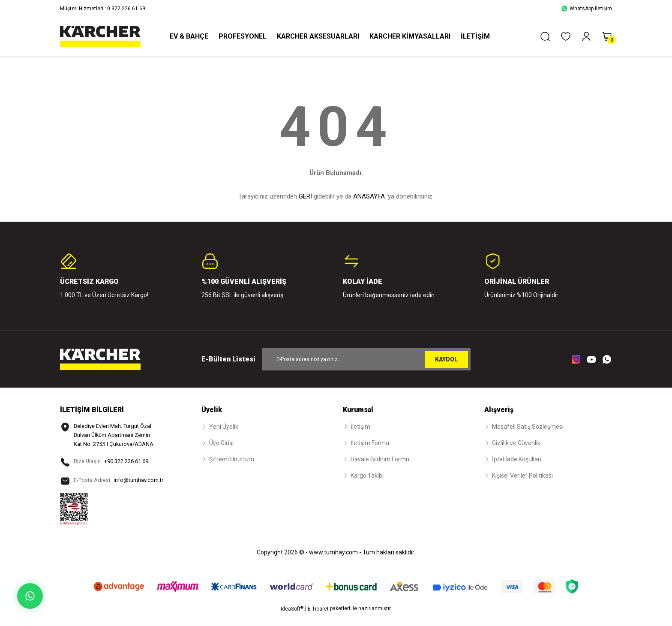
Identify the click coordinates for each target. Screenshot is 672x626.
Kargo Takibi (367, 476)
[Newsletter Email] (366, 359)
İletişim (360, 427)
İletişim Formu (370, 443)
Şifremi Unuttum (232, 459)
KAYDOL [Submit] (446, 359)
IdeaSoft (292, 620)
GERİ (305, 196)
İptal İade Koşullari (517, 459)
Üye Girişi (221, 443)
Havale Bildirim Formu (380, 459)
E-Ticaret (318, 620)
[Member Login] (586, 36)
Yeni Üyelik (224, 427)
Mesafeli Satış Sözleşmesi (528, 427)
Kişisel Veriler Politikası (522, 476)
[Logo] (100, 36)
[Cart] (607, 36)
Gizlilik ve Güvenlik (516, 443)
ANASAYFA (369, 196)
